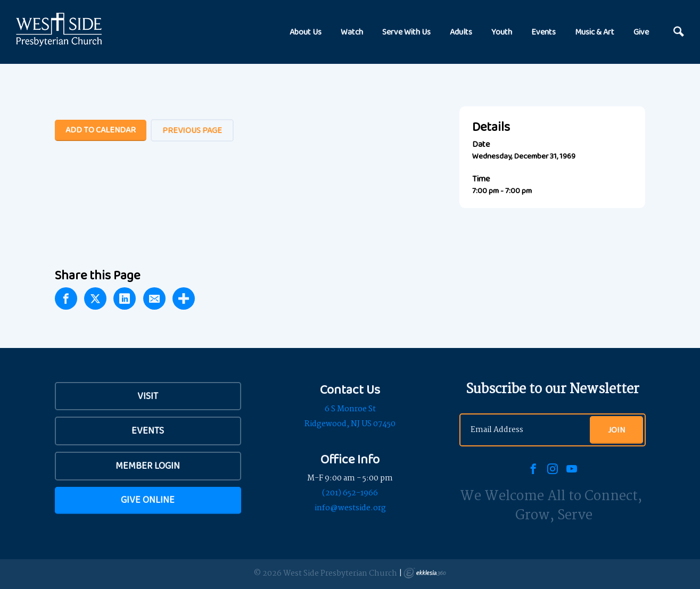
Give (641, 32)
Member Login (148, 466)
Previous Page (192, 130)
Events (543, 32)
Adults (461, 32)
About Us (306, 32)
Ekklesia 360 (425, 573)
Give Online (148, 500)
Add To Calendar (101, 130)
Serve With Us (406, 32)
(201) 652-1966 (350, 493)
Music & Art (595, 32)
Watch (352, 32)
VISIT (148, 396)
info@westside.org (350, 508)
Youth (502, 32)
